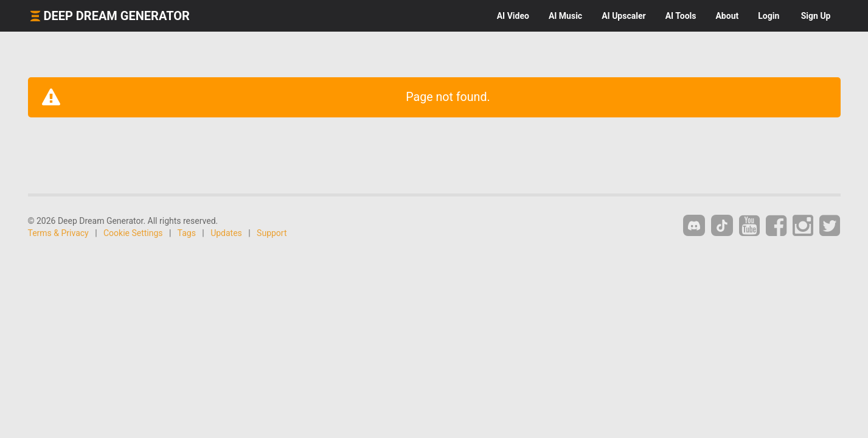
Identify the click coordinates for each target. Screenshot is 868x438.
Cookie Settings (133, 233)
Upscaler (623, 16)
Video (513, 16)
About (727, 16)
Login (769, 16)
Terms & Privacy (58, 233)
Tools (681, 16)
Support (272, 233)
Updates (226, 233)
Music (565, 16)
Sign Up (816, 16)
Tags (187, 233)
